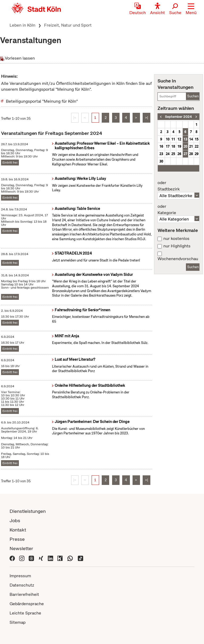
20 (185, 146)
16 (161, 146)
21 (191, 146)
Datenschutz (22, 585)
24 (168, 154)
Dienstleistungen (28, 511)
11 (173, 139)
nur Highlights (177, 246)
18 (173, 146)
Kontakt (18, 530)
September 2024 (178, 117)
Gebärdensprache (27, 604)
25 (173, 154)
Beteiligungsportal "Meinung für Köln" (42, 101)
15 (197, 139)
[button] (191, 9)
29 (197, 154)
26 (179, 154)
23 (161, 154)
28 (191, 154)
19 (179, 146)
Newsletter (21, 548)
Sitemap (18, 622)
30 (161, 161)
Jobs (15, 520)
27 (185, 154)
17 (168, 146)
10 (168, 139)
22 (197, 146)
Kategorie (178, 210)
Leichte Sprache (25, 613)
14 (191, 139)
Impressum (20, 576)
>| (146, 118)
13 (185, 139)
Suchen (193, 96)
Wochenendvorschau (178, 259)
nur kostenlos (176, 239)
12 (179, 139)
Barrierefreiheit (24, 594)
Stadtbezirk (178, 186)
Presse (17, 539)
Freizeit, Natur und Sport (68, 25)
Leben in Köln (22, 25)
